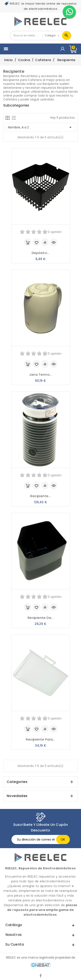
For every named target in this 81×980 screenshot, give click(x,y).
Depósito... (40, 253)
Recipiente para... (40, 739)
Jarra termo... (41, 374)
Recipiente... (40, 496)
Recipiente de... (40, 618)
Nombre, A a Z (40, 127)
